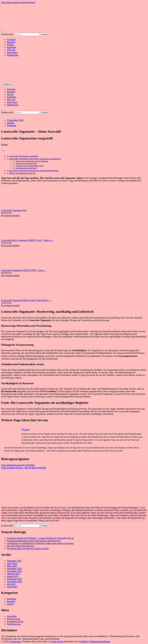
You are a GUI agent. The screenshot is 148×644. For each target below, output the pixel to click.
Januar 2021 (13, 576)
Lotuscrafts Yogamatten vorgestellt (23, 156)
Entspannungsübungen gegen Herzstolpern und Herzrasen (34, 541)
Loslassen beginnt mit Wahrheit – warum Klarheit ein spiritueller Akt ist (40, 538)
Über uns (11, 50)
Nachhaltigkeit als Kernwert (26, 168)
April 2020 (12, 587)
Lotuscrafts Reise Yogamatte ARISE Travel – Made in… (27, 240)
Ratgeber (11, 42)
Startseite (11, 39)
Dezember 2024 (14, 569)
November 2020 (14, 582)
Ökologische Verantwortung (26, 163)
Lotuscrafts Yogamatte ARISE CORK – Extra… (23, 270)
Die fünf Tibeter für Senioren (20, 546)
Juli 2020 (11, 584)
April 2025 (12, 563)
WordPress (84, 641)
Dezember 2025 (14, 561)
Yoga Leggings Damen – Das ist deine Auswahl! (24, 468)
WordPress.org (14, 624)
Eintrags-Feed (13, 619)
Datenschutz (13, 55)
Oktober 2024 (13, 574)
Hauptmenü (7, 84)
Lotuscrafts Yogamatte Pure (14, 210)
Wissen (10, 45)
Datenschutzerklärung (100, 641)
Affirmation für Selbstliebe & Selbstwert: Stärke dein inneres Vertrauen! (40, 543)
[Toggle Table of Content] (3, 151)
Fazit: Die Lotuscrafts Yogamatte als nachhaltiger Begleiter (34, 171)
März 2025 (12, 566)
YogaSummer (15, 641)
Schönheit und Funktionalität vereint (30, 166)
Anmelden (12, 616)
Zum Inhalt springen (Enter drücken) (18, 2)
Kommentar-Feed (15, 621)
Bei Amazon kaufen (10, 215)
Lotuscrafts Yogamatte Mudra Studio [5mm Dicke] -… (27, 300)
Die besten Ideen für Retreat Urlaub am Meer (28, 548)
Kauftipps (11, 47)
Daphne (11, 123)
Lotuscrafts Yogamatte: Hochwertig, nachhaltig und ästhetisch (35, 159)
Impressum (12, 52)
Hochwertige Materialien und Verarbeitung (32, 161)
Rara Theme (58, 641)
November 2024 (14, 571)
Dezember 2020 (14, 579)
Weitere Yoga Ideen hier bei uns (22, 173)
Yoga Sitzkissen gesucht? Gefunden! (18, 465)
